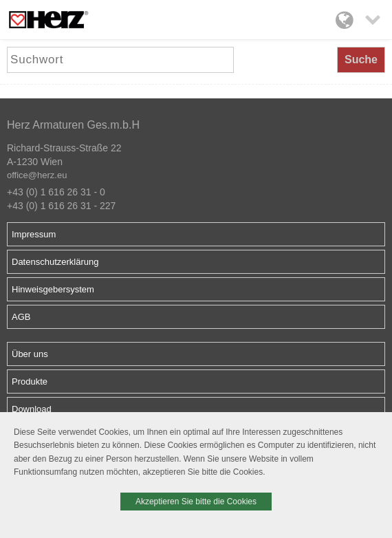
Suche (361, 60)
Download (32, 409)
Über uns (30, 354)
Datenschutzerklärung (55, 262)
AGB (21, 317)
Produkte (30, 381)
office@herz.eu (37, 175)
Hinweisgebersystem (53, 289)
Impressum (34, 234)
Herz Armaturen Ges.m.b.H (73, 125)
